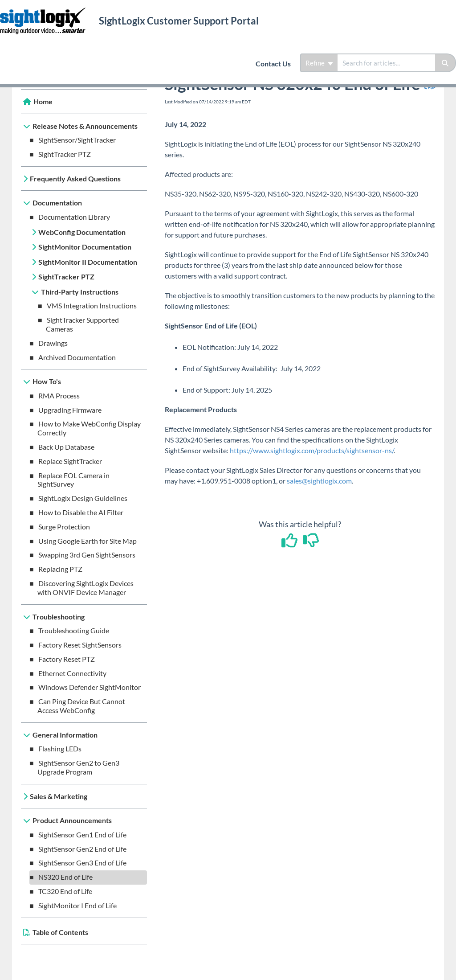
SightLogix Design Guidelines (83, 498)
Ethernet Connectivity (72, 673)
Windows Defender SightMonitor (90, 687)
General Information (65, 735)
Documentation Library (74, 217)
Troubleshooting (59, 617)
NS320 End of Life (65, 877)
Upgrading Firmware (70, 410)
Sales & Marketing (59, 796)
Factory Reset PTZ (67, 659)
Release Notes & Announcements (85, 126)
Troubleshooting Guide (74, 630)
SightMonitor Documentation (85, 247)
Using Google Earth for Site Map (88, 541)
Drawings (53, 343)
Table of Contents (60, 932)
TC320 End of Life (65, 891)
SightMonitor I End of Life (77, 905)
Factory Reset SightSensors (80, 645)
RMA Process (59, 396)
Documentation (57, 203)
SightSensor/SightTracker (77, 140)
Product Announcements (72, 820)
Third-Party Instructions (80, 292)
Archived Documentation (77, 357)
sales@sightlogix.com (319, 481)
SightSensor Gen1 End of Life (82, 834)
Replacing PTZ (60, 569)
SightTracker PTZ (65, 154)
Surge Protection (64, 527)
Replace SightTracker (70, 461)
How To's (47, 381)
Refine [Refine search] (319, 63)
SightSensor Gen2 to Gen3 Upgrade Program (78, 767)
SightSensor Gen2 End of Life (82, 849)
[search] (386, 63)
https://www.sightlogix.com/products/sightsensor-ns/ (312, 450)
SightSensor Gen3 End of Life (82, 863)
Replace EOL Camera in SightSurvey (73, 480)
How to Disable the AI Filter (81, 512)
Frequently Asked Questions (75, 178)
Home (43, 101)
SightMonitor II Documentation (88, 262)
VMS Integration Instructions (92, 305)
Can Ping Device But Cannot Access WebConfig (81, 706)
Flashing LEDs (60, 748)
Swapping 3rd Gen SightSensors (87, 555)
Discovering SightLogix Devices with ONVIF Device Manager (85, 588)
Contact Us (273, 64)
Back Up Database (66, 447)
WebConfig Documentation (82, 232)
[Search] (446, 63)
